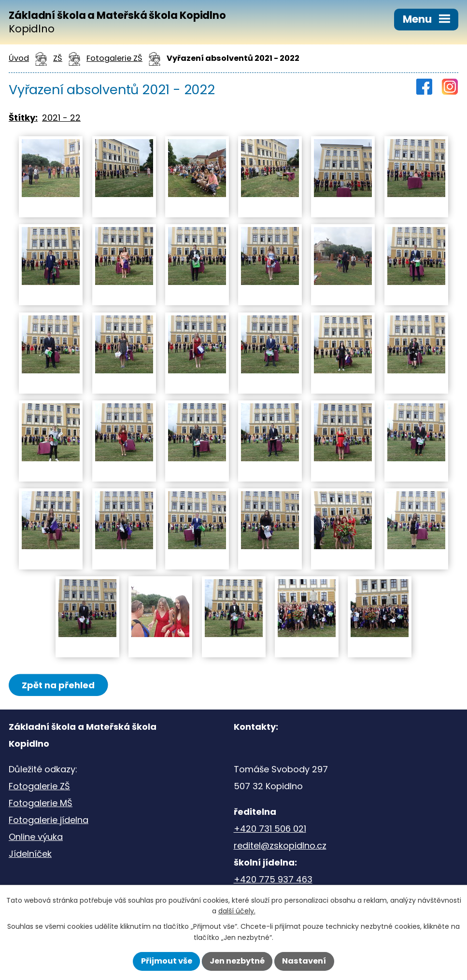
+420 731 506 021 (270, 829)
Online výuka (36, 837)
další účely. (237, 911)
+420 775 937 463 (273, 879)
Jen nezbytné (237, 961)
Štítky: (23, 118)
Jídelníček (30, 854)
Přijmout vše (167, 961)
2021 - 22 (61, 118)
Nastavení (304, 961)
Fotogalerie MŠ (41, 803)
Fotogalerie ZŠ (39, 786)
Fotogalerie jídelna (49, 820)
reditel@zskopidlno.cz (280, 845)
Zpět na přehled (58, 685)
